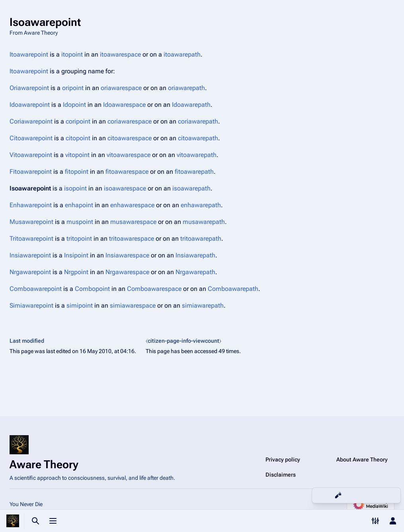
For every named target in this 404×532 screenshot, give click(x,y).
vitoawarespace (129, 155)
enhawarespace (132, 205)
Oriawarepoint (29, 88)
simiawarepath (203, 305)
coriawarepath (198, 121)
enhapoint (79, 205)
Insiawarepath (195, 255)
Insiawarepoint (30, 255)
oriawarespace (121, 88)
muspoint (80, 222)
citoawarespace (130, 138)
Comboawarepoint (36, 289)
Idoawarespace (124, 105)
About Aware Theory (362, 459)
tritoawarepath (201, 239)
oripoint (73, 88)
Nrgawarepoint (30, 272)
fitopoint (77, 172)
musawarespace (133, 222)
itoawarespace (120, 54)
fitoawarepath (194, 172)
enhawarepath (201, 205)
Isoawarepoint (30, 188)
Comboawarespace (154, 289)
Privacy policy (283, 459)
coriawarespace (130, 121)
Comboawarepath (233, 289)
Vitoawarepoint (31, 155)
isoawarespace (125, 188)
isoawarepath (191, 188)
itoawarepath (182, 54)
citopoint (78, 138)
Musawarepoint (31, 222)
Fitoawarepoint (31, 172)
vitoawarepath (197, 155)
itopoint (72, 54)
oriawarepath (186, 88)
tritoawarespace (132, 239)
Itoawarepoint (29, 54)
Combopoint (92, 289)
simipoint (80, 305)
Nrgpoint (76, 272)
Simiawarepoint (31, 305)
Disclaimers (281, 475)
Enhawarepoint (31, 205)
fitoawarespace (127, 172)
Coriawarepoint (31, 121)
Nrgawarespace (127, 272)
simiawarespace (133, 305)
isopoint (75, 188)
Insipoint (76, 255)
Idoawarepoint (30, 105)
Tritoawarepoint (31, 239)
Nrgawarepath (195, 272)
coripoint (78, 121)
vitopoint (77, 155)
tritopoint (79, 239)
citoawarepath (198, 138)
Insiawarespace (127, 255)
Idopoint (74, 105)
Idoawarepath (191, 105)
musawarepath (204, 222)
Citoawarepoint (31, 138)
